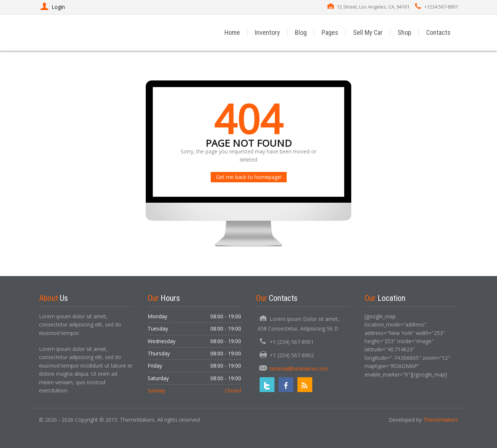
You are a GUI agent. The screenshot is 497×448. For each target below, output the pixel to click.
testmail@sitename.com (299, 369)
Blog (301, 32)
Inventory (267, 32)
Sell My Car (368, 32)
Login (52, 7)
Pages (330, 32)
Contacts (438, 32)
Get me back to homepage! (249, 177)
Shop (404, 32)
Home (232, 32)
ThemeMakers (441, 420)
